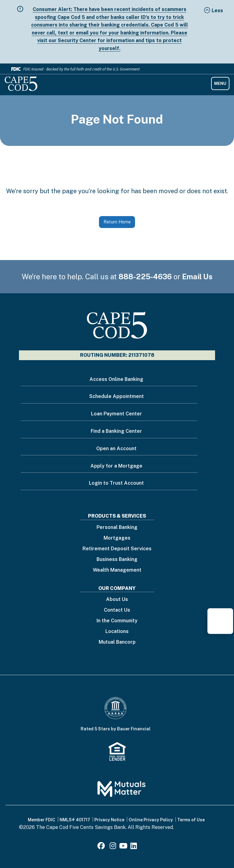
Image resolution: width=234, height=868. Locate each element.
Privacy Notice (109, 820)
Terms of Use (191, 820)
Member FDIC (42, 820)
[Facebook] (102, 847)
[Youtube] (123, 847)
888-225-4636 (145, 277)
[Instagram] (113, 847)
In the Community (117, 621)
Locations (117, 632)
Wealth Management (117, 570)
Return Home (117, 222)
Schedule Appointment (117, 396)
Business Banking (117, 560)
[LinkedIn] (134, 847)
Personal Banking (117, 528)
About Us (117, 600)
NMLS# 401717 (75, 820)
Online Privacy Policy (151, 820)
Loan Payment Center (117, 414)
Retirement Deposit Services (117, 549)
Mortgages (117, 538)
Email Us (197, 277)
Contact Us (117, 610)
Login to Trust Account (116, 483)
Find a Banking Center (116, 431)
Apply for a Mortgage (116, 466)
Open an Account (116, 448)
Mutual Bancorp (117, 642)
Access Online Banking (116, 379)
